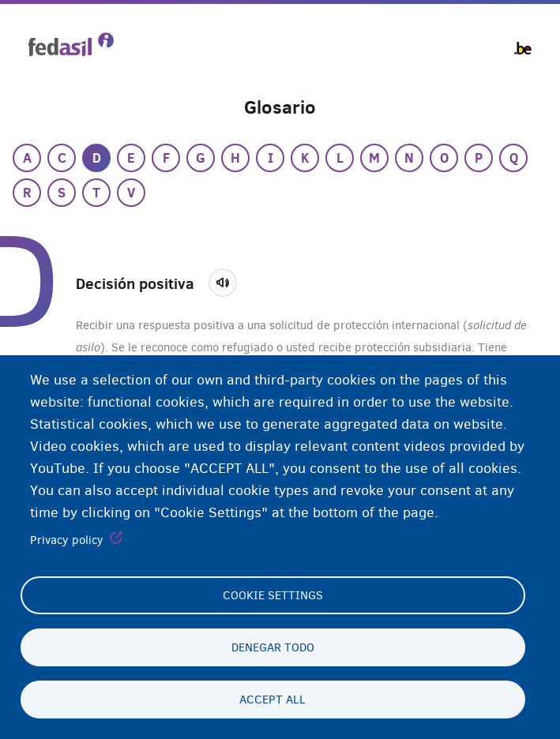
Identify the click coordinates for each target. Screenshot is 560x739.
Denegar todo (273, 647)
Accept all (272, 700)
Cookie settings (273, 595)
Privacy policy (67, 541)
